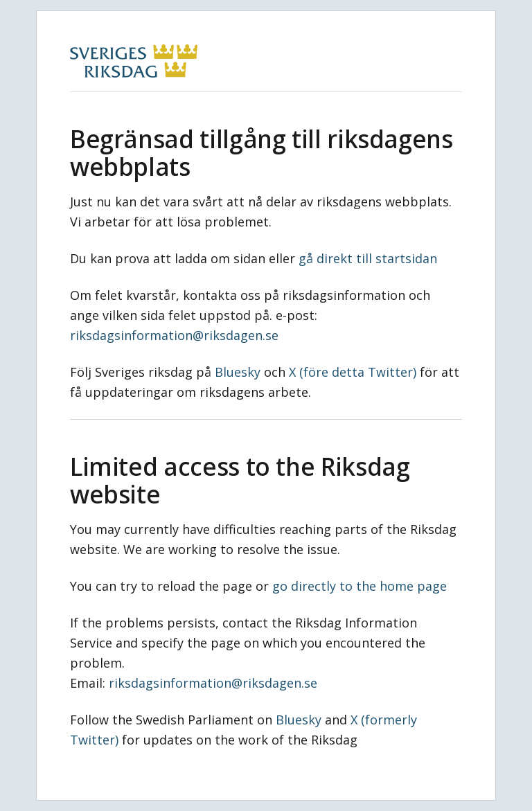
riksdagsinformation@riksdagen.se (174, 335)
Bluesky (238, 372)
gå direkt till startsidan (368, 258)
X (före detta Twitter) (353, 372)
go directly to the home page (360, 586)
